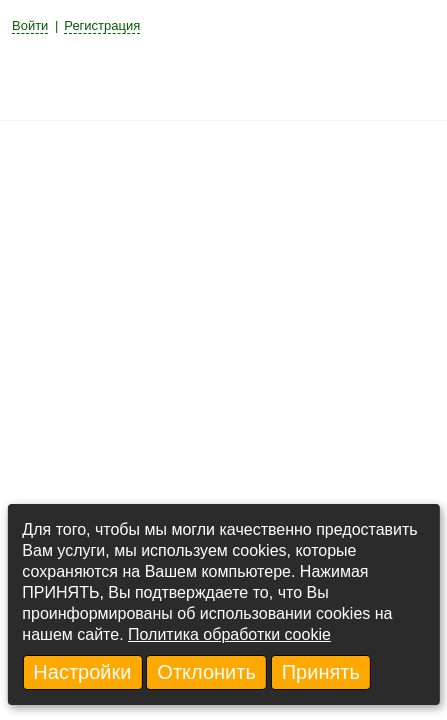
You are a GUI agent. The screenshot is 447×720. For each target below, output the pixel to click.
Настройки (82, 672)
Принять (321, 672)
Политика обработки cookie (229, 634)
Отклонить (206, 672)
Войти (30, 25)
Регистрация (102, 25)
